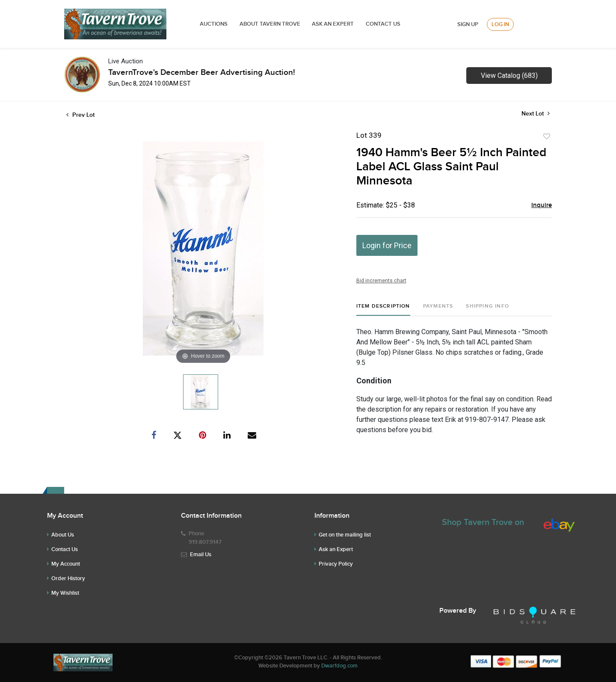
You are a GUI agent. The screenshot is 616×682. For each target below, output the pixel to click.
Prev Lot (80, 115)
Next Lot (536, 114)
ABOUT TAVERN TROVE (271, 24)
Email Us (201, 554)
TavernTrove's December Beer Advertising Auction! (202, 73)
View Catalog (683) (509, 76)
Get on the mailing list (345, 535)
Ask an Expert (336, 549)
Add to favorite (547, 136)
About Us (63, 535)
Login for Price (387, 245)
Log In (500, 24)
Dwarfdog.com (339, 666)
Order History (68, 578)
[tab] (383, 310)
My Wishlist (65, 593)
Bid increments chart (381, 281)
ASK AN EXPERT (333, 24)
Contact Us (383, 24)
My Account (66, 564)
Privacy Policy (336, 564)
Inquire (542, 205)
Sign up (468, 24)
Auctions (214, 24)
